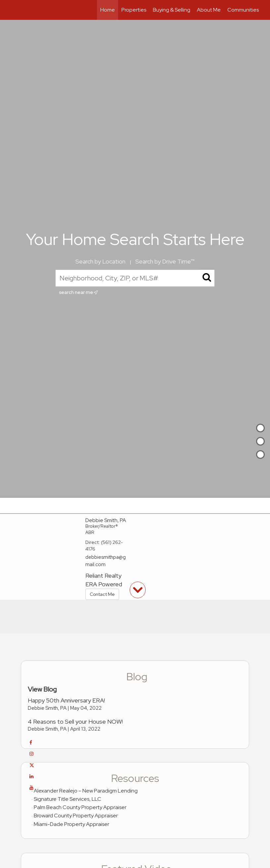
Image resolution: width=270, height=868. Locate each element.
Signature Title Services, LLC (67, 799)
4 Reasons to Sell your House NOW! (75, 722)
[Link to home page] (14, 10)
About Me (209, 10)
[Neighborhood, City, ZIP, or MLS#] (135, 278)
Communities (243, 10)
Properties (134, 10)
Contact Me (102, 594)
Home (108, 10)
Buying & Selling (172, 10)
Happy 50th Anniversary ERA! (66, 700)
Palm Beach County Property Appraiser (80, 807)
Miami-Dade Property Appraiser (71, 824)
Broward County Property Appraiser (76, 816)
